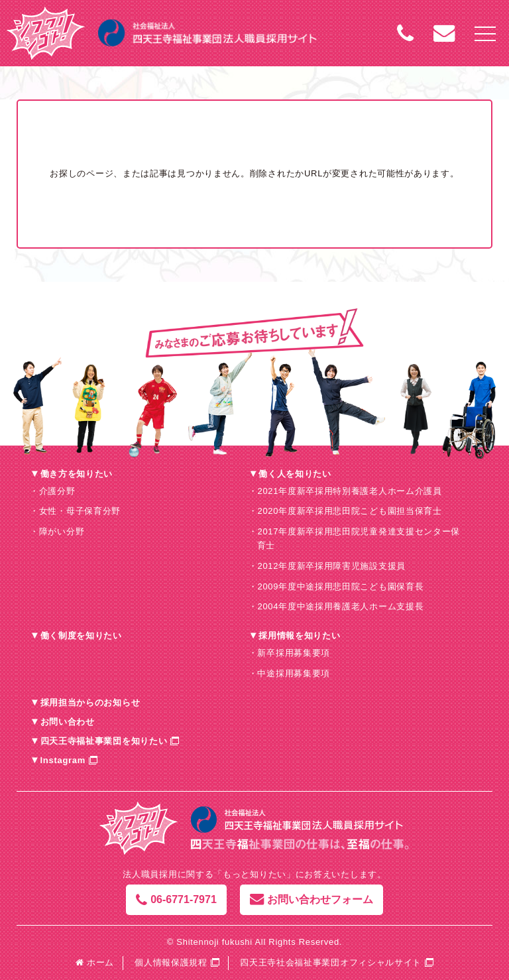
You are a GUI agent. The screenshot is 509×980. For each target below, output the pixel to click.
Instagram (63, 760)
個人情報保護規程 (171, 962)
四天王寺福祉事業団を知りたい (104, 741)
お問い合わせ (68, 722)
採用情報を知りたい (299, 636)
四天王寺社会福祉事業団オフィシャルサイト (331, 962)
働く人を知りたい (295, 474)
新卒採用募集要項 (294, 653)
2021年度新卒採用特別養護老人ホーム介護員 (349, 491)
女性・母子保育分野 (80, 511)
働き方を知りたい (77, 474)
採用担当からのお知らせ (90, 703)
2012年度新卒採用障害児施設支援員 (331, 566)
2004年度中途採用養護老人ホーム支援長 (340, 606)
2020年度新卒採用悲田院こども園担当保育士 (349, 511)
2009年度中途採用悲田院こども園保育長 (340, 586)
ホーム (95, 962)
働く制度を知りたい (81, 636)
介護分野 (57, 491)
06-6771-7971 (176, 899)
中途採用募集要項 (294, 673)
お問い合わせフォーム (311, 899)
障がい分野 (62, 531)
